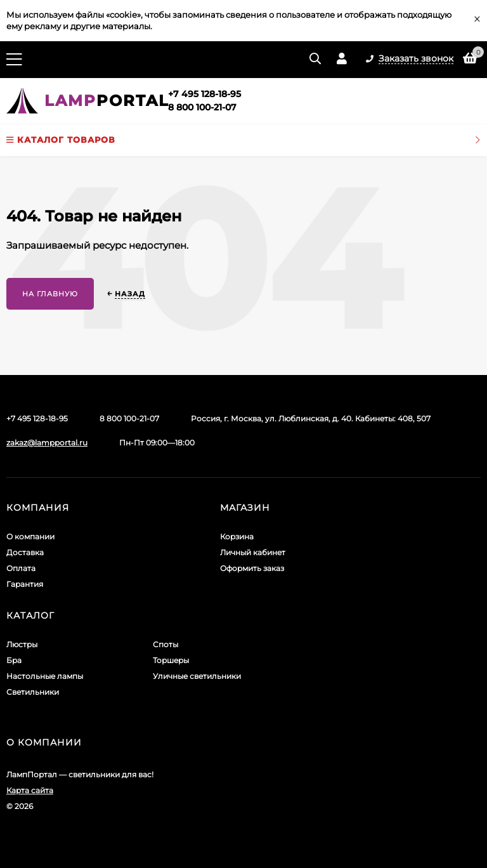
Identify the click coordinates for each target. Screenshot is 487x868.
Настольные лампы (45, 676)
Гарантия (25, 584)
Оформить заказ (252, 568)
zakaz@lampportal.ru (47, 443)
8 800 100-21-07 (202, 107)
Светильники (33, 692)
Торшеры (171, 660)
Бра (14, 660)
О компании (30, 536)
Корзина (237, 536)
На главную (50, 294)
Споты (166, 644)
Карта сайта (30, 790)
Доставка (25, 552)
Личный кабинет (253, 552)
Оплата (21, 568)
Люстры (22, 644)
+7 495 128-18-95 (205, 94)
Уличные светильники (197, 676)
